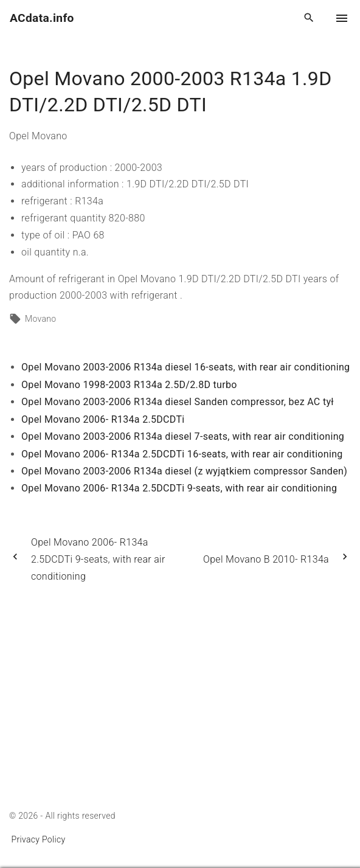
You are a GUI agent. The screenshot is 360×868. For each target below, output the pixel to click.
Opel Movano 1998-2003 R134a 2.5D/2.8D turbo (129, 385)
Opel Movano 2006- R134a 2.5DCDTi (103, 419)
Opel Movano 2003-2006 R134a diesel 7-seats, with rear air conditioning (183, 436)
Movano (40, 319)
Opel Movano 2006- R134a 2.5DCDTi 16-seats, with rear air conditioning (182, 454)
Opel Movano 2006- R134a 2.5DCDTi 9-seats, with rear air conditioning (179, 488)
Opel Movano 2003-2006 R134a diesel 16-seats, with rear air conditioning (185, 367)
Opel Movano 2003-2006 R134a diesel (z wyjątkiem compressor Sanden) (184, 471)
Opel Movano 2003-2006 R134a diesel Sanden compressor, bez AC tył (178, 402)
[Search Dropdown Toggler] (309, 18)
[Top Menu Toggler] (342, 18)
